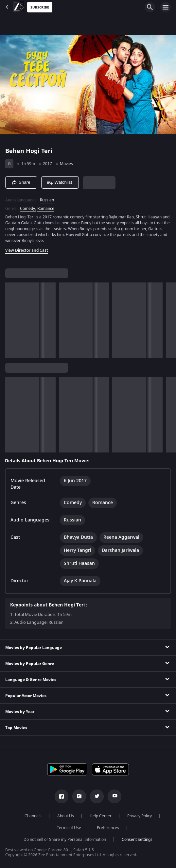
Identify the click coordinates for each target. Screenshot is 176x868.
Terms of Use (69, 828)
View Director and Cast (27, 250)
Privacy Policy (140, 816)
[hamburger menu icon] (166, 7)
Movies (66, 164)
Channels (33, 816)
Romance (46, 209)
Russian (47, 200)
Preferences (108, 828)
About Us (66, 816)
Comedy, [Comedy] (28, 209)
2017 (47, 164)
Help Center (101, 816)
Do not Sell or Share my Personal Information (65, 840)
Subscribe (40, 7)
